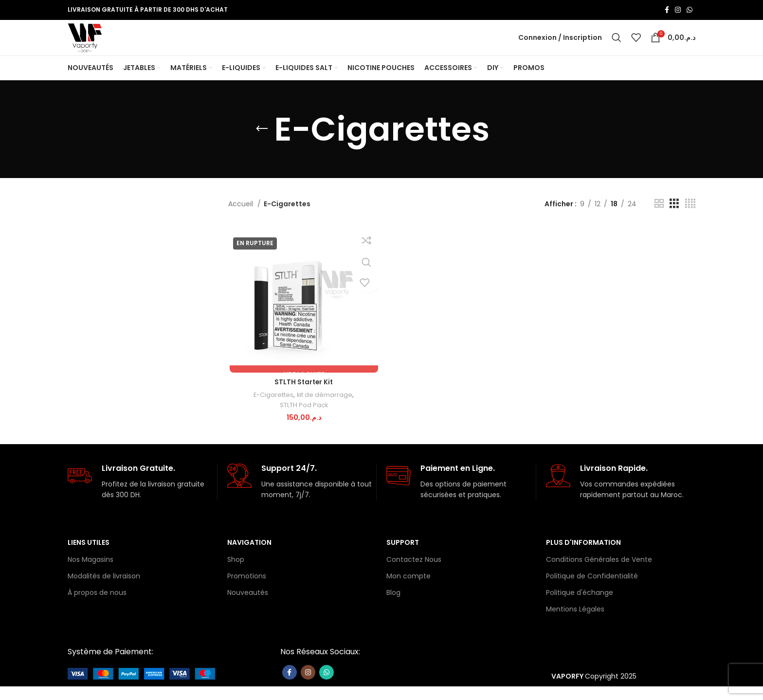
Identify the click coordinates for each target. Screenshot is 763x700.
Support (403, 556)
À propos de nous (97, 606)
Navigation (249, 556)
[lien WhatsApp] (690, 10)
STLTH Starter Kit (303, 398)
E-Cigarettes (271, 411)
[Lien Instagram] (678, 10)
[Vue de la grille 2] (659, 220)
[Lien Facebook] (667, 10)
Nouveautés (248, 606)
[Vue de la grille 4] (690, 220)
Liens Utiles (89, 556)
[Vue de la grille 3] (674, 220)
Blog (393, 606)
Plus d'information (583, 556)
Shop (236, 573)
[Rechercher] (617, 46)
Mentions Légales (575, 623)
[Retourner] (262, 145)
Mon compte (409, 590)
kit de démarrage (325, 411)
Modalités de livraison (104, 590)
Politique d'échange (580, 606)
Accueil (242, 219)
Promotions (247, 590)
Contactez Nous (414, 573)
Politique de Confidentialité (592, 590)
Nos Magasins (91, 573)
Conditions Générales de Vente (599, 573)
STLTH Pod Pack (303, 422)
